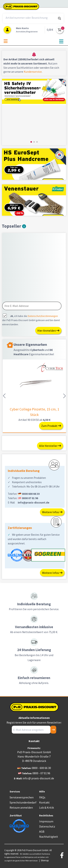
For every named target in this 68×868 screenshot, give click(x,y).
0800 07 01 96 (30, 498)
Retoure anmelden (21, 807)
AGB (42, 831)
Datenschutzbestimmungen (43, 316)
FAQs (42, 797)
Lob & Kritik (47, 807)
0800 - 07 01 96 (41, 773)
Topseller (14, 226)
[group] (34, 112)
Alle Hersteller (50, 446)
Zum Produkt (51, 426)
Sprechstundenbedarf (23, 802)
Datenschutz (47, 826)
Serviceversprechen (22, 797)
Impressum (46, 821)
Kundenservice (33, 72)
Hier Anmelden (48, 331)
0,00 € (50, 30)
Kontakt (44, 802)
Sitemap (45, 860)
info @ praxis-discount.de (38, 778)
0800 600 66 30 (31, 494)
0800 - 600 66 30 (41, 768)
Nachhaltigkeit (49, 837)
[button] (31, 142)
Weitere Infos (52, 512)
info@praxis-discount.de (34, 503)
